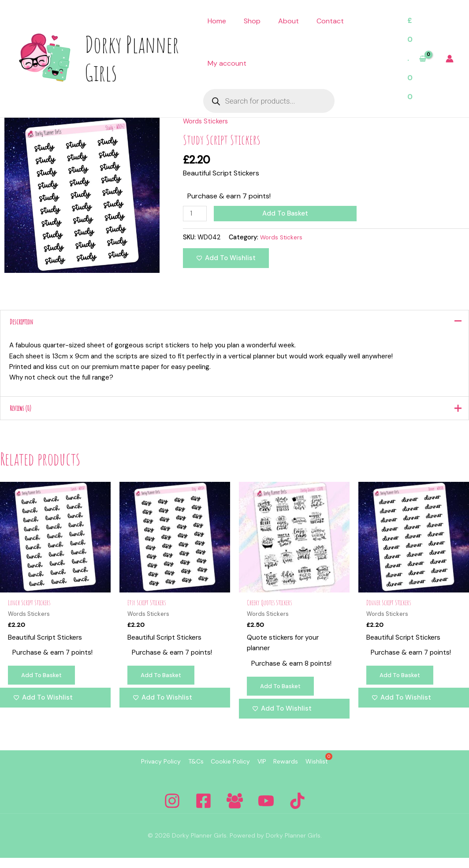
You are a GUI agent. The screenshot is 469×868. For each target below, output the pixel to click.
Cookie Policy (225, 772)
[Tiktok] (297, 811)
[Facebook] (203, 811)
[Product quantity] (196, 214)
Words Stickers (207, 121)
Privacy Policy (135, 772)
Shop (252, 21)
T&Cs (181, 772)
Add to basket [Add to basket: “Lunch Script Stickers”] (45, 685)
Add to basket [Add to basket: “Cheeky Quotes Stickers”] (283, 696)
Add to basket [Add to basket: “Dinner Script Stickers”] (403, 685)
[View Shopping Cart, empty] (417, 59)
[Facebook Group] (235, 811)
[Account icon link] (450, 59)
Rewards (301, 772)
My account (227, 63)
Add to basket (287, 213)
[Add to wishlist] (226, 259)
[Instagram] (172, 811)
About (288, 21)
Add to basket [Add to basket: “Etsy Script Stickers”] (164, 685)
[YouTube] (266, 811)
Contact (330, 21)
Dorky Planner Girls (132, 58)
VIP (267, 772)
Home (217, 21)
